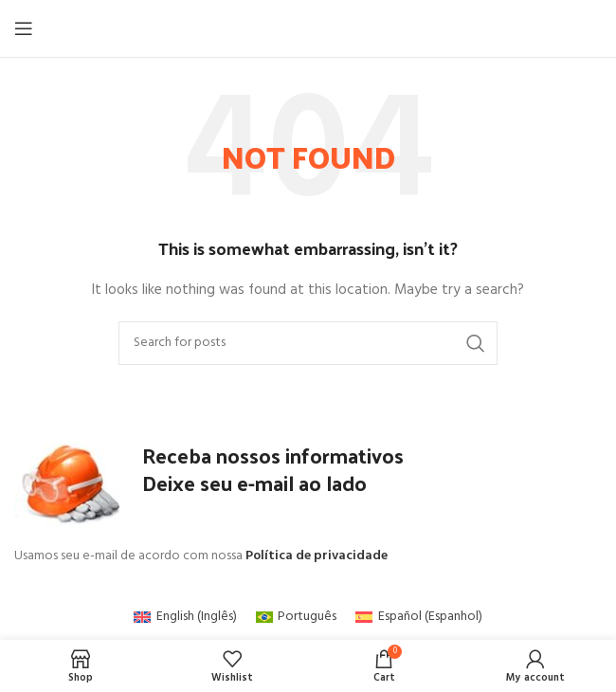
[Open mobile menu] (24, 28)
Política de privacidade (317, 556)
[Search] (308, 343)
